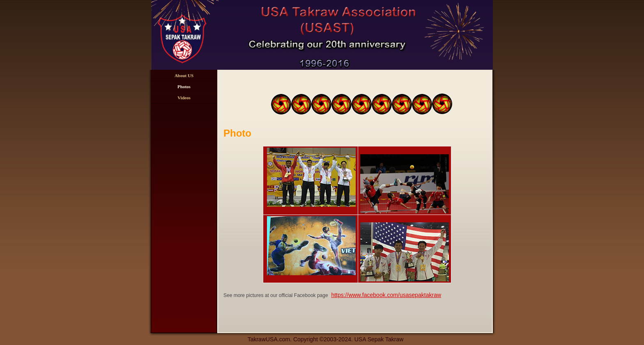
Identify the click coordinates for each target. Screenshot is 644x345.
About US (184, 75)
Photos (184, 87)
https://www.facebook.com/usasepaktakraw (386, 295)
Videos (184, 98)
